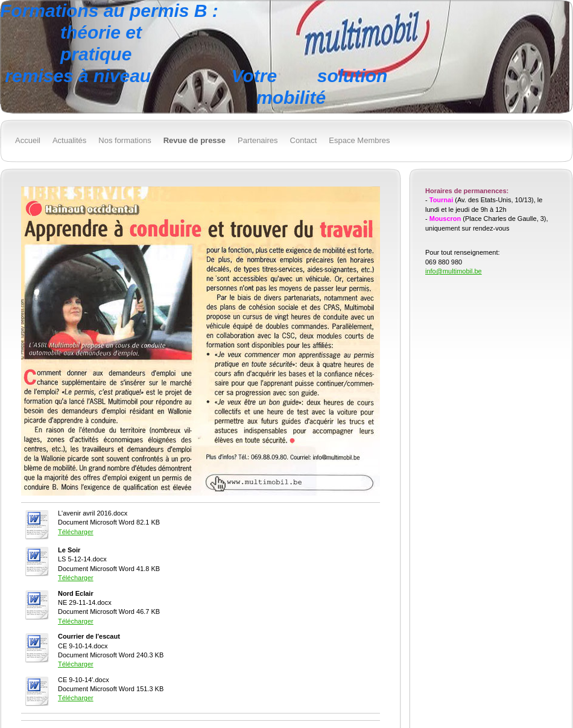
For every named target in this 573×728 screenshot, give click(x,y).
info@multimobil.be (454, 271)
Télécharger (76, 532)
